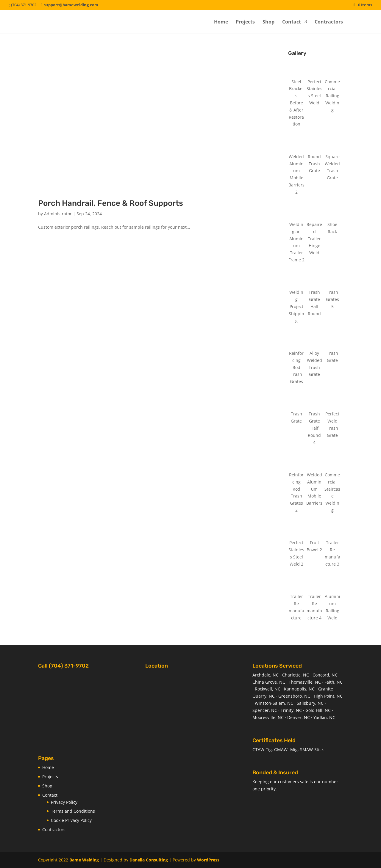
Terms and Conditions (73, 811)
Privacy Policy (64, 802)
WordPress (208, 860)
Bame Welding (84, 860)
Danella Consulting (149, 860)
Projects (245, 22)
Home (221, 22)
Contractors (329, 22)
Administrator (58, 214)
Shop (268, 22)
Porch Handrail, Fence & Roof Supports (111, 203)
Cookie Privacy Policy (71, 820)
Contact (292, 22)
